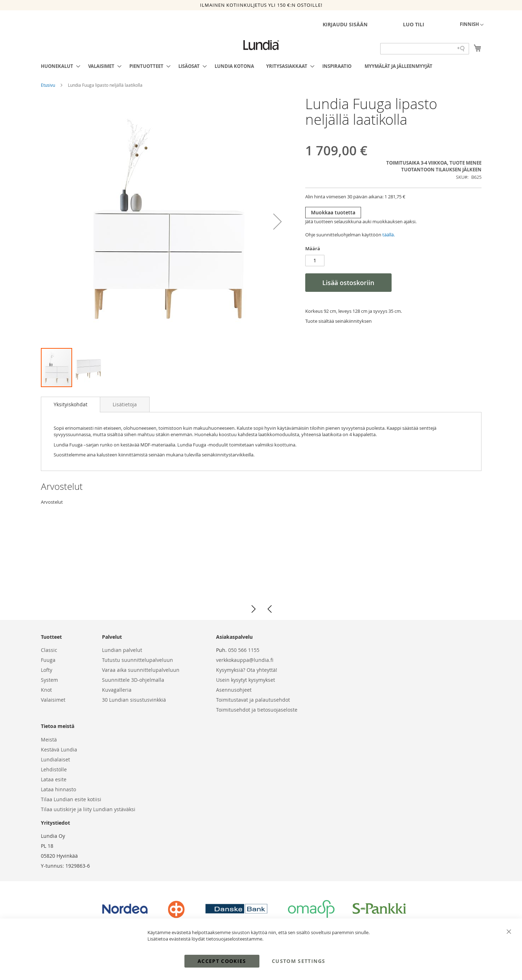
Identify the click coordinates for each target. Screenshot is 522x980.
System (49, 680)
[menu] (261, 66)
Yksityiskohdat (71, 404)
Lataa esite (54, 779)
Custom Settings (298, 961)
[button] (472, 25)
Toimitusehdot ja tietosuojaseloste (257, 710)
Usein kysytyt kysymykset (246, 680)
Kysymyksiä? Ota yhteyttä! (247, 670)
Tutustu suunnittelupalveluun (138, 660)
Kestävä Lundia (59, 749)
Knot (46, 690)
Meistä (49, 740)
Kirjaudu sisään (345, 24)
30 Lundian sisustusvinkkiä (134, 700)
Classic (49, 650)
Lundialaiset (55, 759)
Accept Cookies (222, 961)
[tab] (71, 405)
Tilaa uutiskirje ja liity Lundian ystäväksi (88, 809)
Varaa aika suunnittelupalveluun (141, 670)
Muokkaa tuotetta (333, 212)
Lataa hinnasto (58, 789)
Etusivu (49, 85)
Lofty (47, 670)
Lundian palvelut (122, 650)
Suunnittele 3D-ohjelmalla (133, 680)
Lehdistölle (54, 769)
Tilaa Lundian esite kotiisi (71, 799)
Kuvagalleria (117, 690)
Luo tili (414, 24)
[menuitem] (58, 66)
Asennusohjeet (234, 690)
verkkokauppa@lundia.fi (245, 660)
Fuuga (48, 660)
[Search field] (425, 49)
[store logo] (261, 45)
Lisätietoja (125, 404)
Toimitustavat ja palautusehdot (253, 700)
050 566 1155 (244, 650)
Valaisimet (53, 700)
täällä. (389, 235)
